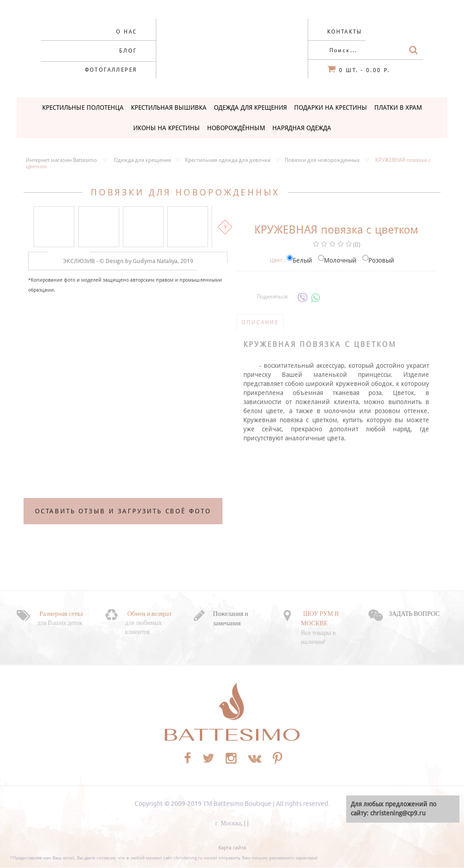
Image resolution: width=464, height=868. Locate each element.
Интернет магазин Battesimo (61, 160)
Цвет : (278, 260)
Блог (128, 51)
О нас (126, 32)
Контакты (345, 32)
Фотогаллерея (111, 70)
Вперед (225, 227)
